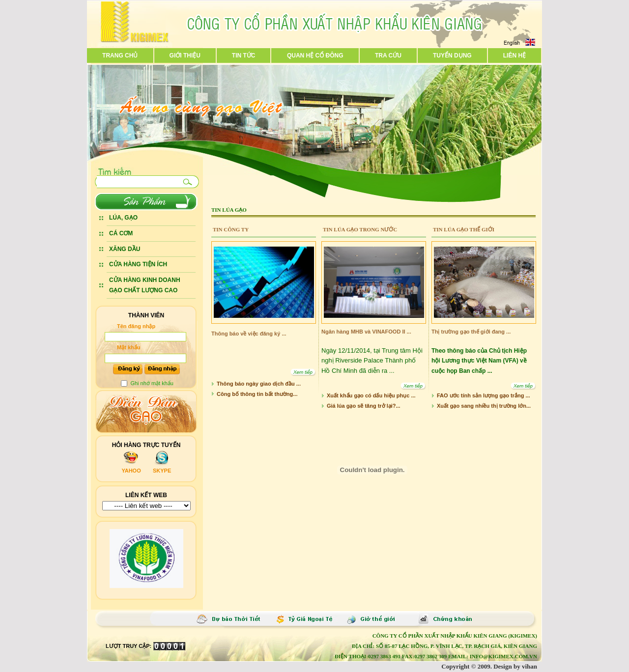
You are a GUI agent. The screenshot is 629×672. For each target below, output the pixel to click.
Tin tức (244, 56)
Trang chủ (120, 56)
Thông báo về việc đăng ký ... (249, 334)
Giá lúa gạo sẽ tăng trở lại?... (364, 406)
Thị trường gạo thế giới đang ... (471, 332)
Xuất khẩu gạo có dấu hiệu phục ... (371, 395)
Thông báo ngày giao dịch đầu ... (259, 384)
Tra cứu (388, 56)
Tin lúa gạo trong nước (360, 229)
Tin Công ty (231, 229)
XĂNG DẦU (125, 249)
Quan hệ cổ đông (315, 56)
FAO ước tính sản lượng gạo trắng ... (484, 395)
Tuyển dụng (452, 56)
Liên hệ (515, 56)
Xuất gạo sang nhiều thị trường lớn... (484, 406)
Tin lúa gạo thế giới (464, 229)
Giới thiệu (185, 56)
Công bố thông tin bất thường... (257, 394)
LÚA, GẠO (123, 218)
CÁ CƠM (121, 233)
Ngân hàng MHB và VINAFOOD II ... (366, 332)
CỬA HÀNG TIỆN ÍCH (138, 264)
